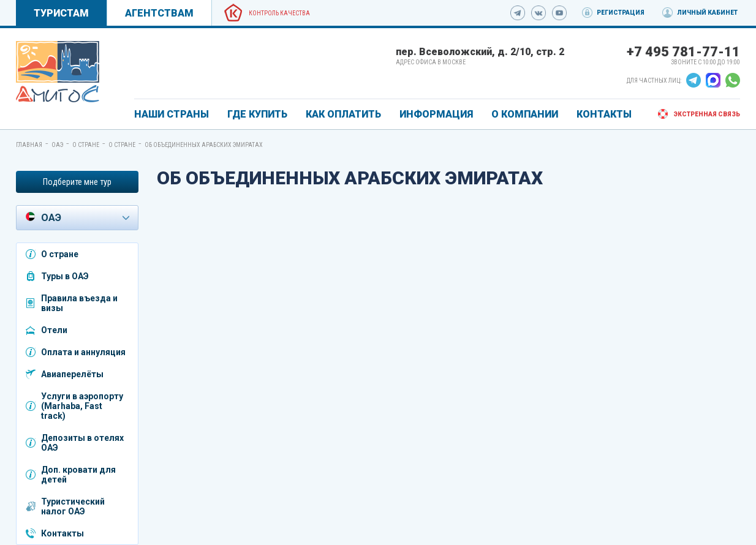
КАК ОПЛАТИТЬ (343, 114)
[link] (58, 72)
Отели (54, 330)
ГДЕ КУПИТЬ (257, 114)
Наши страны (172, 114)
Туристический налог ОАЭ (73, 506)
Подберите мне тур (77, 182)
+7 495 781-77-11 (683, 52)
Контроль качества (279, 13)
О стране (86, 145)
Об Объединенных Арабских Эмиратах (204, 145)
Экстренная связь (707, 114)
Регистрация (621, 13)
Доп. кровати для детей (78, 475)
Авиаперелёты (72, 374)
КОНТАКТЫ (604, 114)
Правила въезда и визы (79, 303)
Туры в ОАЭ (65, 276)
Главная (29, 145)
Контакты (62, 533)
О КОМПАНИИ (525, 114)
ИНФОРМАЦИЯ (436, 114)
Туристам (61, 13)
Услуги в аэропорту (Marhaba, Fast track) (82, 406)
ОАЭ (57, 145)
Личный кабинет (707, 13)
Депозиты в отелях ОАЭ (82, 443)
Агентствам (159, 13)
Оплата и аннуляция (83, 352)
